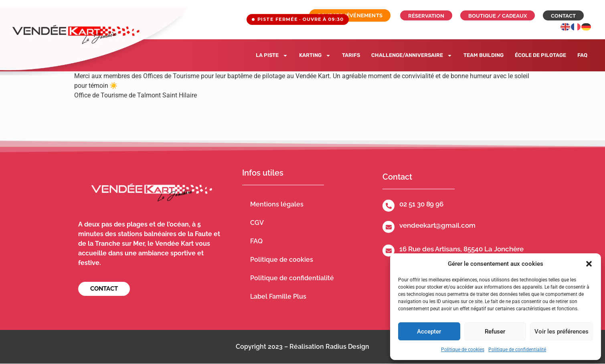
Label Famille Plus (278, 296)
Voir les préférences (561, 332)
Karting (315, 56)
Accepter (429, 332)
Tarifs (351, 55)
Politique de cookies (463, 350)
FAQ (582, 55)
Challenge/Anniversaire (412, 56)
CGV (257, 223)
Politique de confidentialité (517, 350)
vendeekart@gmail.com (437, 225)
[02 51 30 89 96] (388, 206)
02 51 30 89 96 (421, 204)
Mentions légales (277, 204)
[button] (589, 264)
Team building (484, 55)
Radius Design (347, 347)
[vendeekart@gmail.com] (388, 227)
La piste (272, 56)
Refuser (495, 332)
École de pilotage (540, 55)
